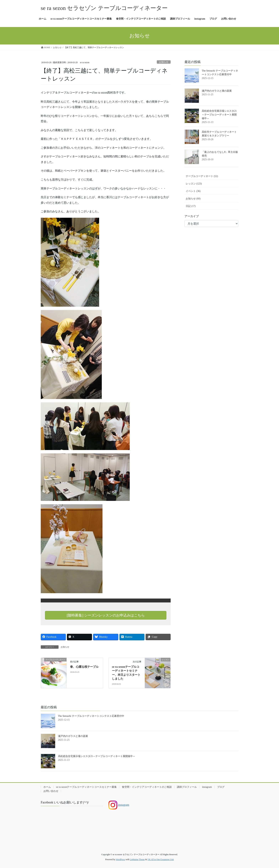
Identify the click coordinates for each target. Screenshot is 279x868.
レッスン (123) (194, 184)
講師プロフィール (187, 787)
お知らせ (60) (193, 199)
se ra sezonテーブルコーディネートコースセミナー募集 (86, 787)
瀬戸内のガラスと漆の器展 (217, 91)
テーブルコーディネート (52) (202, 176)
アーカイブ (192, 216)
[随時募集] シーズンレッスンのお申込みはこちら (106, 615)
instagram (207, 787)
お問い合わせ (51, 791)
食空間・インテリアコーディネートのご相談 (147, 787)
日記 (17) (191, 206)
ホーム (47, 787)
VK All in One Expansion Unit (161, 859)
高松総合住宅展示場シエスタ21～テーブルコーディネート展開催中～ (219, 115)
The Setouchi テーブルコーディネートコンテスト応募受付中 (91, 716)
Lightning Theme (137, 859)
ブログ (221, 787)
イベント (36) (193, 191)
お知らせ (164, 62)
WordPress (120, 859)
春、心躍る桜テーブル (84, 667)
